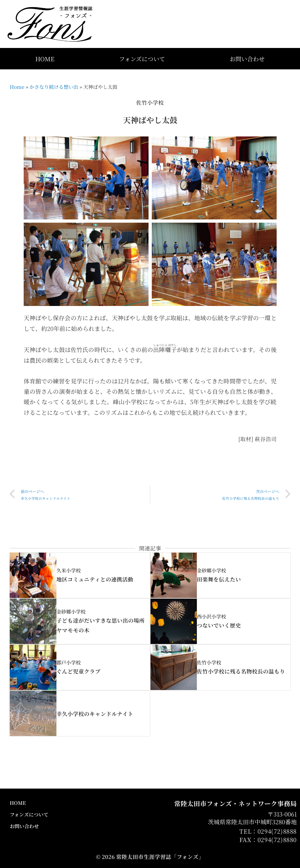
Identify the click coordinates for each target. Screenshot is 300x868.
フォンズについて (142, 59)
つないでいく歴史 (219, 625)
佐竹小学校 (209, 662)
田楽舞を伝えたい (219, 579)
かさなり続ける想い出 (54, 87)
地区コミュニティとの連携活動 (95, 579)
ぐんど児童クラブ (78, 671)
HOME (45, 59)
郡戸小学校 (69, 662)
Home (17, 87)
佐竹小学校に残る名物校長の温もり (241, 671)
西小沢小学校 (211, 616)
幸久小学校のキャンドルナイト (95, 714)
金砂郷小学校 (211, 570)
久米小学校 (69, 570)
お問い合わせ (247, 59)
